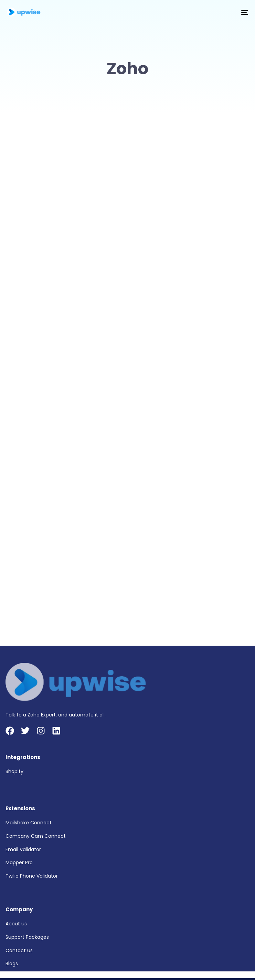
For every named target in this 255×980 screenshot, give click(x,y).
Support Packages (27, 937)
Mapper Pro (19, 862)
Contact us (19, 950)
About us (16, 924)
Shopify (14, 771)
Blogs (12, 964)
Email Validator (23, 849)
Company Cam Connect (36, 836)
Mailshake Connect (29, 823)
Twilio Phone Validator (32, 876)
